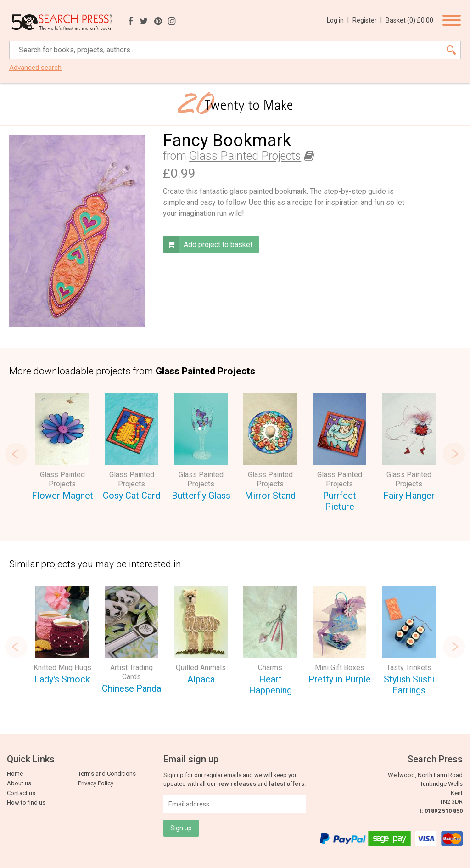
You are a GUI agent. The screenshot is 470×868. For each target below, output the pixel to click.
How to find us (26, 803)
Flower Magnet (62, 496)
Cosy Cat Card (131, 496)
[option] (62, 448)
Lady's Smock (62, 679)
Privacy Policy (96, 783)
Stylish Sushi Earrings (409, 685)
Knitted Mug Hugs (62, 668)
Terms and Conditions (107, 774)
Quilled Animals (201, 668)
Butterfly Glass (201, 496)
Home (15, 774)
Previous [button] (16, 454)
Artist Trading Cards (131, 672)
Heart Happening (270, 685)
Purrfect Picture (339, 501)
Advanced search (35, 68)
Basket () (409, 20)
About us (19, 783)
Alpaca (201, 679)
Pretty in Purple (340, 679)
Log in (338, 20)
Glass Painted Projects (245, 156)
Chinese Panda (131, 688)
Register (367, 20)
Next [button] (454, 454)
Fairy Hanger (409, 496)
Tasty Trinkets (409, 668)
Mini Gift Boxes (340, 668)
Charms (270, 668)
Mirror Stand (270, 496)
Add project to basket (208, 244)
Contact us (21, 793)
